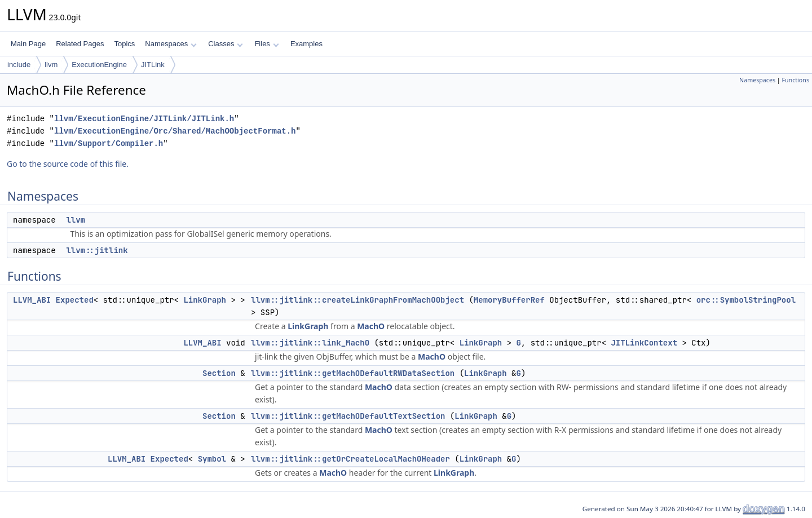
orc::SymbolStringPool (746, 300)
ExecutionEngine (99, 65)
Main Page (28, 44)
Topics (124, 44)
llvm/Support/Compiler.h (109, 143)
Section (219, 373)
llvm (51, 65)
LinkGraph (205, 300)
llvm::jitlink (97, 250)
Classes (226, 44)
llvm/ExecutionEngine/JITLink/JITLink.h (144, 119)
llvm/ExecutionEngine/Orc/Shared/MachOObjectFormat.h (175, 131)
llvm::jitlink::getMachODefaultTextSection (348, 416)
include (19, 65)
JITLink (153, 65)
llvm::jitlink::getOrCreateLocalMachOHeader (350, 459)
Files (266, 44)
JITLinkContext (644, 343)
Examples (306, 44)
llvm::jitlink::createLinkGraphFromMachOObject (358, 300)
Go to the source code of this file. (68, 164)
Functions (795, 80)
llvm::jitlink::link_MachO (310, 343)
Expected (75, 300)
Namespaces (171, 44)
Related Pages (80, 44)
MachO (371, 326)
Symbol (212, 459)
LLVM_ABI (32, 300)
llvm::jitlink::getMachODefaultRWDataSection (353, 373)
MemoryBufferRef (509, 300)
